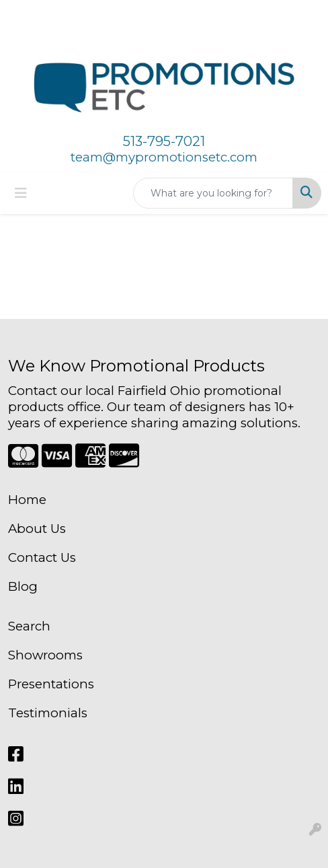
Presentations (51, 684)
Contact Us (42, 557)
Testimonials (48, 713)
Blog (23, 586)
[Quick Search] (213, 193)
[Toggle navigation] (21, 193)
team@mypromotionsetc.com (164, 157)
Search (29, 626)
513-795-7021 (164, 141)
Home (27, 500)
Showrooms (45, 655)
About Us (37, 529)
